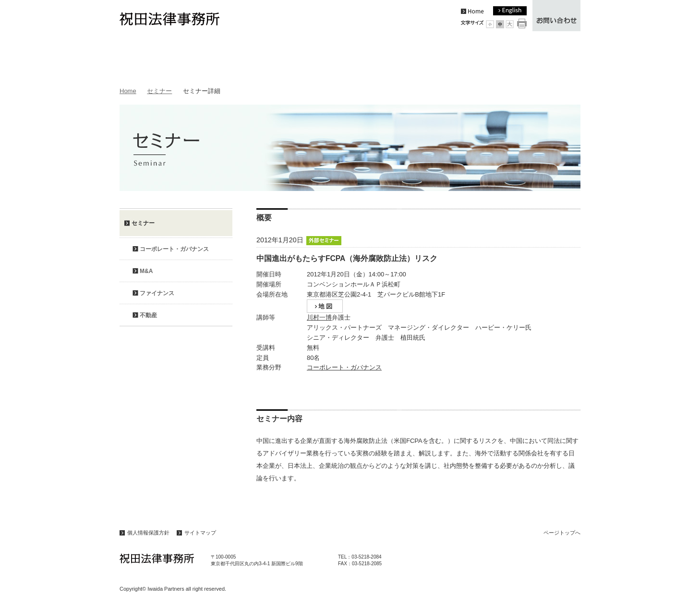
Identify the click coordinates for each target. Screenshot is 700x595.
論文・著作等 (416, 58)
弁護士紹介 (350, 58)
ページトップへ (562, 533)
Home (128, 91)
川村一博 (319, 317)
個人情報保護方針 (148, 533)
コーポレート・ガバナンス (344, 367)
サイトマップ (200, 533)
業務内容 (284, 58)
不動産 (148, 315)
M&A (146, 271)
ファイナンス (157, 293)
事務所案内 (218, 58)
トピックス (152, 58)
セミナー (482, 58)
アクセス (548, 58)
